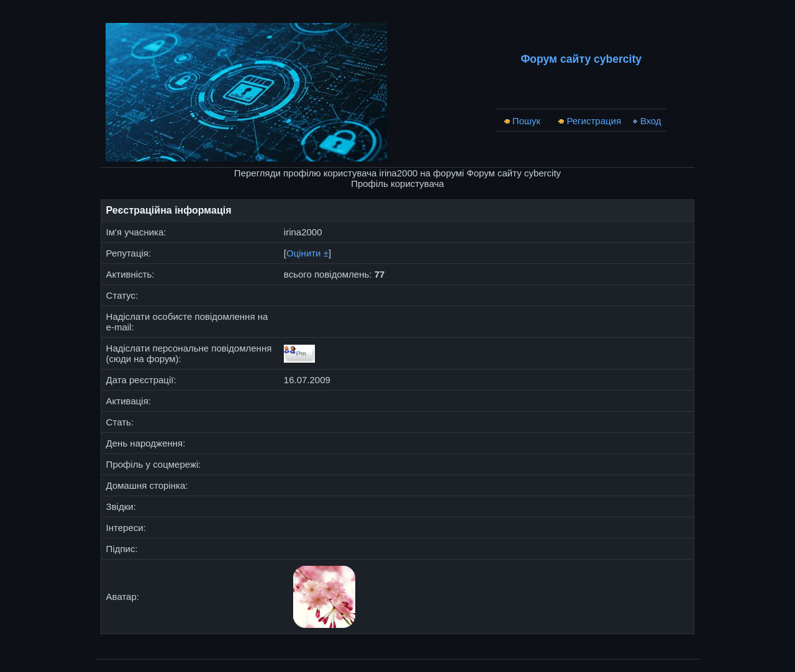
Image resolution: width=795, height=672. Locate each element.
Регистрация (589, 121)
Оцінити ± (307, 253)
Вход (646, 121)
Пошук (522, 121)
